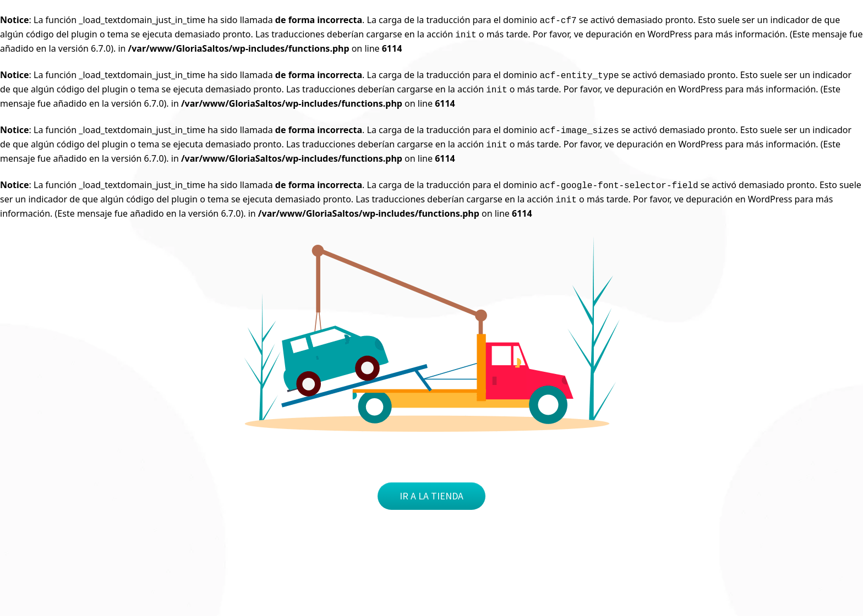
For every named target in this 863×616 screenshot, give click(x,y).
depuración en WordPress (639, 34)
